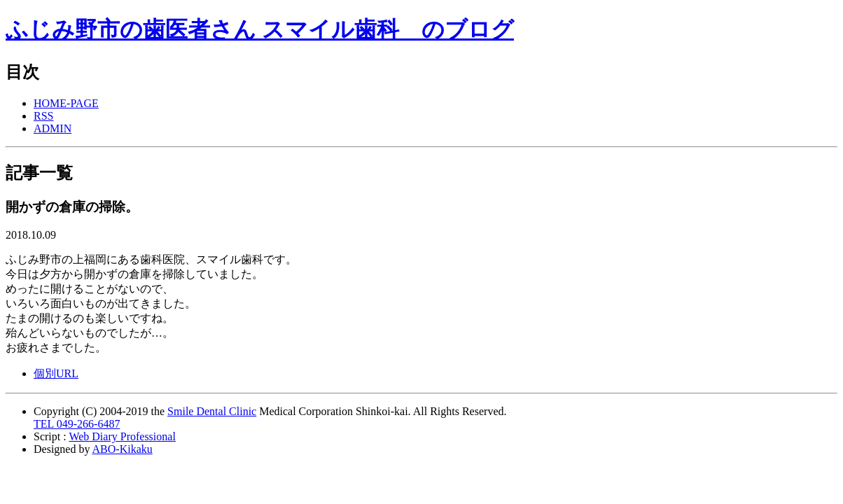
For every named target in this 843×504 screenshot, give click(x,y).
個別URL (56, 373)
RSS (43, 116)
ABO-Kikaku (123, 449)
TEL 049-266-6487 (77, 424)
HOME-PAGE (66, 103)
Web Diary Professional (122, 436)
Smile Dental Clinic (212, 411)
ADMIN (53, 128)
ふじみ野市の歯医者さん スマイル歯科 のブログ (260, 29)
